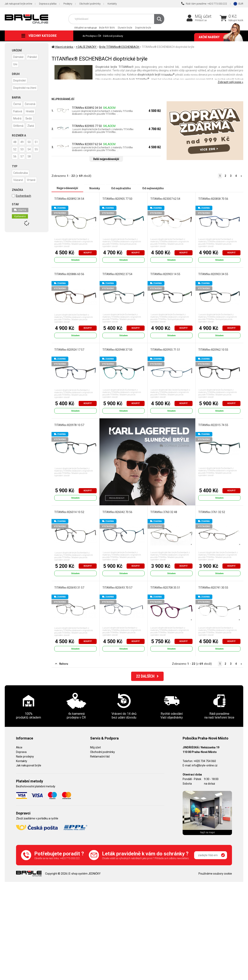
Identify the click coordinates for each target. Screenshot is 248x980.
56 (31, 155)
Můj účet (203, 16)
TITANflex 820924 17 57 (69, 349)
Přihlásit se (201, 20)
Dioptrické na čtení (25, 87)
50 (31, 141)
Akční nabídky (219, 37)
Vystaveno (20, 222)
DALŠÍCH (147, 677)
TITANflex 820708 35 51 (165, 587)
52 (23, 148)
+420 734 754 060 (205, 761)
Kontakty (112, 4)
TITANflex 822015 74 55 (213, 425)
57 (15, 162)
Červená (31, 103)
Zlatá (31, 125)
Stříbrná (19, 125)
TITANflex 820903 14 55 (165, 274)
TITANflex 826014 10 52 (69, 512)
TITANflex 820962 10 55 (213, 349)
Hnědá (31, 111)
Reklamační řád (100, 757)
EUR (241, 4)
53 (31, 148)
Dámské (19, 57)
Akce (19, 747)
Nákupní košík (236, 20)
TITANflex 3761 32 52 (212, 512)
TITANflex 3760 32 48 (164, 512)
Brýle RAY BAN (107, 28)
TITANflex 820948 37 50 (117, 349)
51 (15, 148)
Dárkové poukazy (113, 36)
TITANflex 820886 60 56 (69, 274)
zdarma (20, 216)
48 (15, 141)
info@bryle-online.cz (205, 765)
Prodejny (68, 4)
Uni (15, 64)
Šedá (29, 118)
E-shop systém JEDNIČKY (85, 874)
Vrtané (32, 186)
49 (23, 141)
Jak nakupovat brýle (29, 765)
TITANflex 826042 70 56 (117, 512)
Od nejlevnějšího (153, 188)
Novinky (95, 188)
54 (15, 155)
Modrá (18, 118)
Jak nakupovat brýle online (18, 4)
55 (23, 155)
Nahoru (62, 664)
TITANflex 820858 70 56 (213, 199)
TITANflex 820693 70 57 (117, 587)
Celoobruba (21, 179)
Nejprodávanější (67, 188)
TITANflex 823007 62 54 (87, 144)
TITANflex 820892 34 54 (87, 108)
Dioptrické (20, 80)
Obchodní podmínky (90, 4)
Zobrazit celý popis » (230, 82)
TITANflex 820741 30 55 (213, 587)
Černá (17, 103)
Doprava (21, 752)
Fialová (18, 111)
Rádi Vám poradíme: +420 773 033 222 (204, 4)
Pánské (33, 57)
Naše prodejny (25, 757)
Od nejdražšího (121, 188)
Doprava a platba (48, 4)
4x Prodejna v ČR (92, 36)
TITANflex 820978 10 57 (69, 425)
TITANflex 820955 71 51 (165, 349)
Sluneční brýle (125, 28)
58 (23, 162)
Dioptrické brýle (143, 28)
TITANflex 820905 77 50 (87, 126)
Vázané (18, 186)
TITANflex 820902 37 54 (117, 274)
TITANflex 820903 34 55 (213, 274)
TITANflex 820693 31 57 (69, 587)
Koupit (88, 252)
